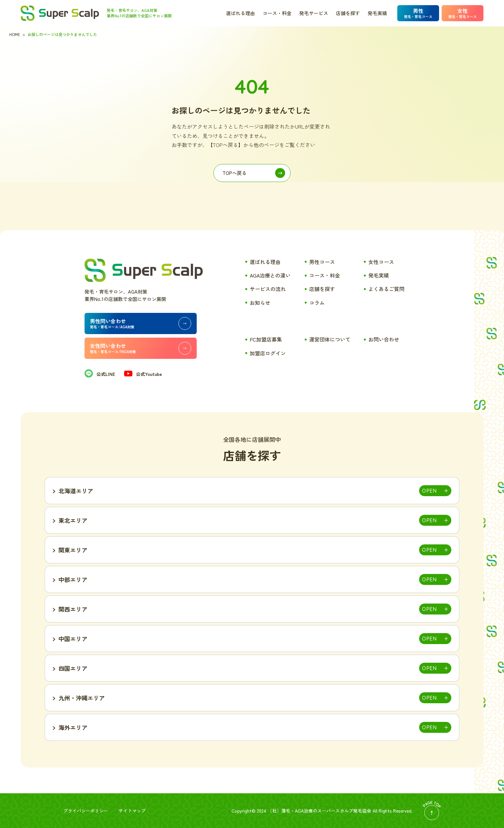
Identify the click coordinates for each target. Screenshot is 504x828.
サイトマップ (132, 811)
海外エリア (73, 727)
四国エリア (73, 668)
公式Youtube (143, 374)
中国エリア (73, 639)
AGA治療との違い (270, 275)
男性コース (322, 262)
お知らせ (260, 303)
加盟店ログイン (268, 353)
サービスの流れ (268, 289)
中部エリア (73, 579)
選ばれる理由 (240, 13)
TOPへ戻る (234, 173)
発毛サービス (314, 13)
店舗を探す (348, 13)
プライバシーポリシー (86, 811)
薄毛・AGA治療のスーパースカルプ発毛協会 (326, 811)
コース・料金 (277, 13)
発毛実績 (377, 13)
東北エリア (73, 520)
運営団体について (330, 339)
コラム (317, 303)
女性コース (381, 262)
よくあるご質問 (386, 289)
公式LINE (100, 374)
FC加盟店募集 (266, 339)
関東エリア (73, 550)
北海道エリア (76, 491)
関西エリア (73, 609)
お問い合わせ (384, 339)
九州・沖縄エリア (82, 698)
